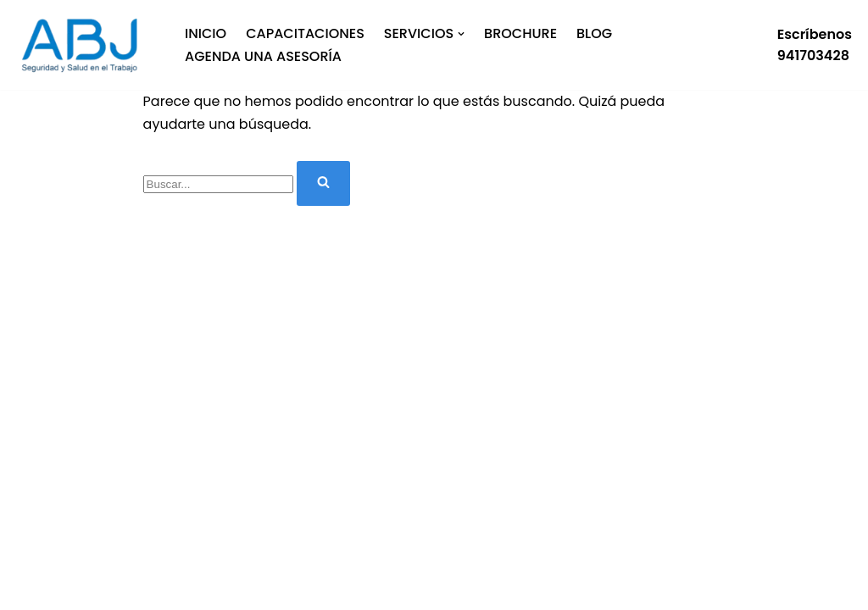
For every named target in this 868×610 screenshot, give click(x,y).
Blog (594, 33)
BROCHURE (520, 33)
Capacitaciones (305, 33)
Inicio (206, 33)
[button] (461, 34)
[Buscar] (218, 184)
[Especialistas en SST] (84, 45)
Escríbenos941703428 (815, 45)
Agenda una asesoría (263, 56)
